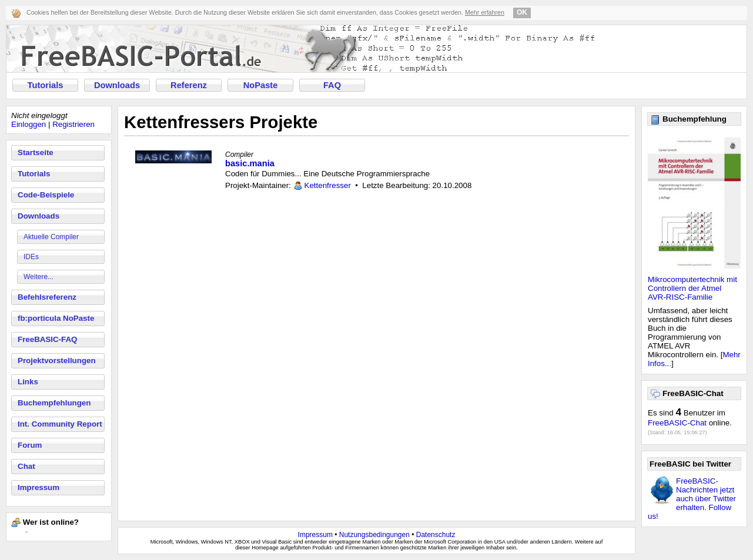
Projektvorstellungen (57, 361)
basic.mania (250, 163)
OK (522, 12)
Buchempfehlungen (54, 403)
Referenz (189, 85)
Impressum (39, 487)
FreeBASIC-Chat (677, 423)
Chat (26, 466)
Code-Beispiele (46, 195)
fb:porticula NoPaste (56, 318)
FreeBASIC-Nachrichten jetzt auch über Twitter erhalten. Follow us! (692, 499)
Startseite (36, 152)
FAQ (332, 85)
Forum (30, 445)
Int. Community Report (60, 424)
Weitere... (39, 277)
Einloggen (29, 124)
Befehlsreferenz (47, 297)
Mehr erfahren (485, 12)
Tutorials (46, 85)
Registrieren (73, 124)
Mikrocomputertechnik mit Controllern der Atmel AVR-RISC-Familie (692, 288)
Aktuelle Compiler (51, 237)
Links (28, 382)
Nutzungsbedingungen (374, 535)
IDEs (31, 257)
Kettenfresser (328, 185)
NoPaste (261, 85)
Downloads (117, 85)
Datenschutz (436, 535)
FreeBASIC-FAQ (47, 339)
